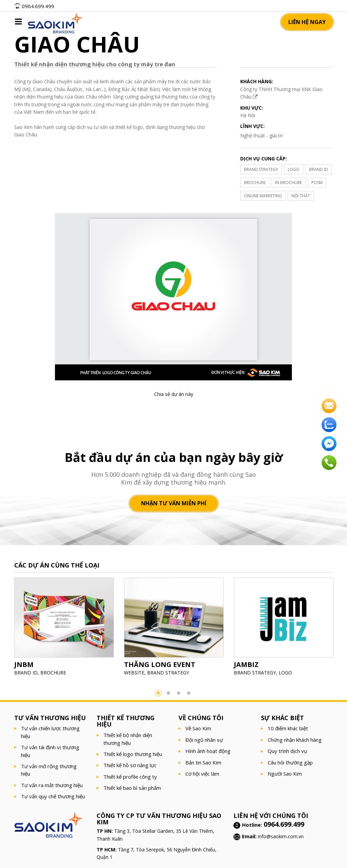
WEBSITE (134, 673)
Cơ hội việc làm (202, 774)
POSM (317, 183)
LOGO (294, 169)
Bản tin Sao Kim (203, 762)
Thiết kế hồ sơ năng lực (130, 765)
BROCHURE (255, 183)
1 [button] (158, 693)
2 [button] (168, 693)
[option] (64, 629)
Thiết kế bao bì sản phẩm (132, 788)
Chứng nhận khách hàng (295, 740)
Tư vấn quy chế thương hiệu (53, 796)
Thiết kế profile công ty (130, 777)
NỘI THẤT (301, 196)
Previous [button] (4, 629)
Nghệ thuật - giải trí (261, 136)
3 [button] (179, 693)
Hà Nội (248, 115)
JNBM (24, 664)
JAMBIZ (246, 664)
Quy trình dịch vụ (287, 751)
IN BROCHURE (289, 183)
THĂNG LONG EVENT (160, 664)
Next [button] (343, 629)
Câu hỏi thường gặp (290, 762)
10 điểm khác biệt (288, 728)
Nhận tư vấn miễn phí (174, 504)
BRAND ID (319, 169)
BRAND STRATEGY (261, 169)
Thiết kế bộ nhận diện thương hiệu (128, 739)
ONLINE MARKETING (263, 196)
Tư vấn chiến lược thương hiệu (50, 732)
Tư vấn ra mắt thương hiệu (52, 785)
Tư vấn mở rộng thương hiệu (49, 770)
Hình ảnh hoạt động (208, 751)
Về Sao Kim (198, 728)
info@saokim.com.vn (281, 836)
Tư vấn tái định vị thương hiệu (50, 751)
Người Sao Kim (285, 774)
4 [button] (189, 693)
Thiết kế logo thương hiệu (133, 754)
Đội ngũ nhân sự (204, 740)
